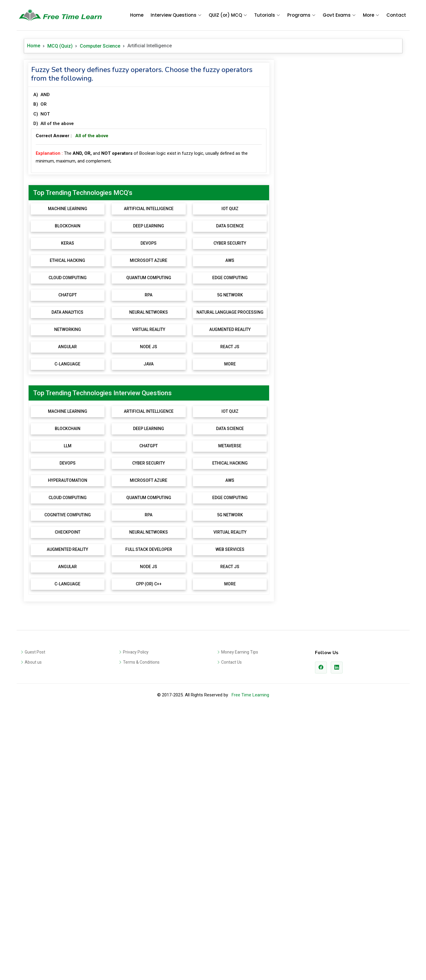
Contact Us (231, 931)
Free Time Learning (250, 964)
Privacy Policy (136, 921)
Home (137, 15)
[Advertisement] (149, 101)
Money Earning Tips (240, 921)
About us (33, 931)
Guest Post (35, 921)
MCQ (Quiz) (60, 46)
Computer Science (100, 46)
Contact (396, 15)
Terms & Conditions (141, 931)
